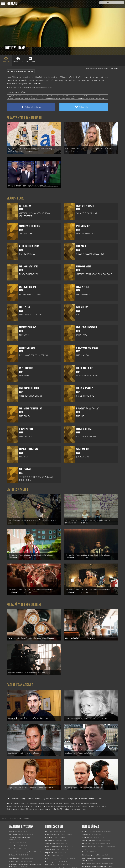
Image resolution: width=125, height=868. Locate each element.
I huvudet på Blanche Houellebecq (19, 814)
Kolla (84, 840)
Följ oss (84, 820)
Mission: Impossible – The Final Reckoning (21, 855)
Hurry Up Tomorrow (15, 852)
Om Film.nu (86, 807)
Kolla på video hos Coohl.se (24, 593)
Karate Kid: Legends (15, 864)
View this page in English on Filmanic (21, 71)
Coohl (84, 828)
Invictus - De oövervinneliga (54, 823)
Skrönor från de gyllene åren (54, 835)
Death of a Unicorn (14, 834)
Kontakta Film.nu (88, 811)
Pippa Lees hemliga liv (52, 811)
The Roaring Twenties (62, 80)
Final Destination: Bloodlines (17, 849)
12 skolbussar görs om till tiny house (93, 831)
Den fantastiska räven (52, 847)
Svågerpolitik (86, 857)
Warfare (11, 825)
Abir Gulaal (12, 831)
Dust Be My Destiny (84, 80)
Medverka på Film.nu (89, 817)
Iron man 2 (49, 814)
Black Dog (12, 807)
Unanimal (12, 822)
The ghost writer (50, 826)
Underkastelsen (50, 817)
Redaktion (85, 814)
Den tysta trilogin (14, 837)
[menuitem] (4, 795)
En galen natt (49, 829)
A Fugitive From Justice (28, 83)
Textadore (85, 848)
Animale (11, 846)
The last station (50, 820)
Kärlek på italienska (51, 841)
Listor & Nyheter (17, 485)
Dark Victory (43, 80)
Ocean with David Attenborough (18, 828)
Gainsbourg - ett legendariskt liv (55, 844)
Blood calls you (50, 838)
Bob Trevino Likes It (15, 811)
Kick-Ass (48, 832)
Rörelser (11, 819)
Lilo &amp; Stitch (14, 860)
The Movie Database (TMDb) (65, 780)
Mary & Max (49, 807)
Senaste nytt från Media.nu (25, 118)
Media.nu (85, 851)
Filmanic (85, 823)
